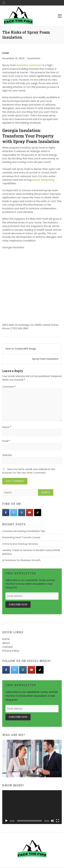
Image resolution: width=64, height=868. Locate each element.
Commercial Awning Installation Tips (24, 531)
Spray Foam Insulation (45, 359)
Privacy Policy (11, 651)
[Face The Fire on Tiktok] (38, 513)
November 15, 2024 (13, 58)
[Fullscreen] (58, 821)
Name (7, 427)
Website (7, 455)
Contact (8, 647)
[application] (32, 807)
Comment (9, 387)
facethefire (34, 58)
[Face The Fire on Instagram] (22, 513)
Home (6, 53)
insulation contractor (29, 65)
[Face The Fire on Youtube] (30, 513)
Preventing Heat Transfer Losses (21, 537)
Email (6, 441)
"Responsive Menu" (4, 3)
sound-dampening (43, 180)
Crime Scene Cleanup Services (20, 544)
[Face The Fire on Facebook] (6, 513)
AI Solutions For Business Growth (21, 560)
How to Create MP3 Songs (21, 349)
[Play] (6, 821)
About (6, 643)
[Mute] (52, 821)
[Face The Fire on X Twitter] (14, 513)
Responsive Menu (60, 16)
